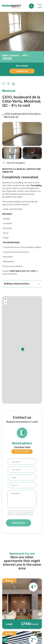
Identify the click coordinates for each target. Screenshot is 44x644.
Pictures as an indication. (13, 266)
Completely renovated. (20, 177)
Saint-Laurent (11, 55)
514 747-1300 (22, 452)
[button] (23, 349)
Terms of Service (22, 515)
